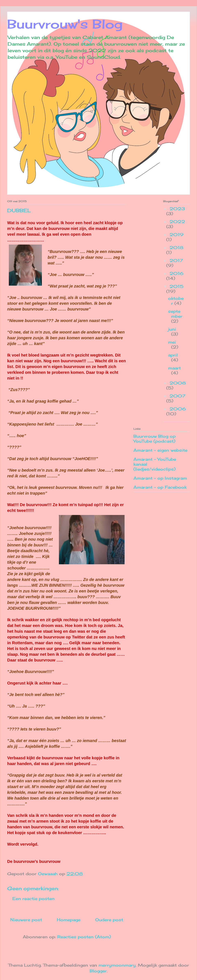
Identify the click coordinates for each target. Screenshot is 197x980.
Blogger (98, 971)
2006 (178, 409)
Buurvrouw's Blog (65, 24)
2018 (176, 248)
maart (174, 368)
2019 (176, 235)
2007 (177, 396)
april (173, 355)
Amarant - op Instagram (160, 478)
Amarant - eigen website (160, 450)
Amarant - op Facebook (160, 487)
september (175, 314)
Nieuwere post (26, 920)
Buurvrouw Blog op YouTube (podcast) (155, 439)
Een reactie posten (33, 899)
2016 (176, 273)
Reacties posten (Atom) (84, 937)
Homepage (69, 920)
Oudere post (109, 920)
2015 (176, 286)
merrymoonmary (117, 965)
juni (172, 329)
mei (172, 342)
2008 (178, 383)
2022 (177, 222)
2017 (176, 260)
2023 (177, 209)
